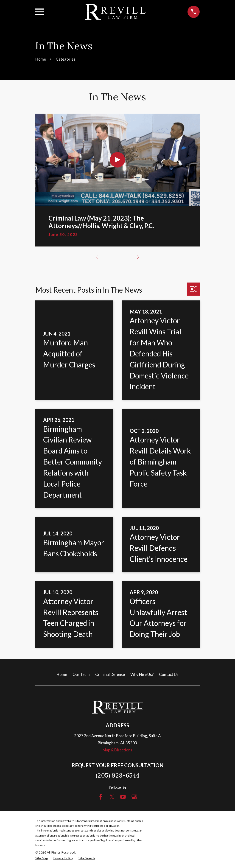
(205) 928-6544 (117, 775)
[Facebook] (101, 797)
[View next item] (139, 257)
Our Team (81, 674)
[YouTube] (123, 797)
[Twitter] (112, 797)
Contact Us (169, 674)
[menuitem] (42, 858)
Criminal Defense (110, 674)
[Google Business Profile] (134, 797)
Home (62, 674)
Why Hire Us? (142, 674)
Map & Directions (117, 750)
